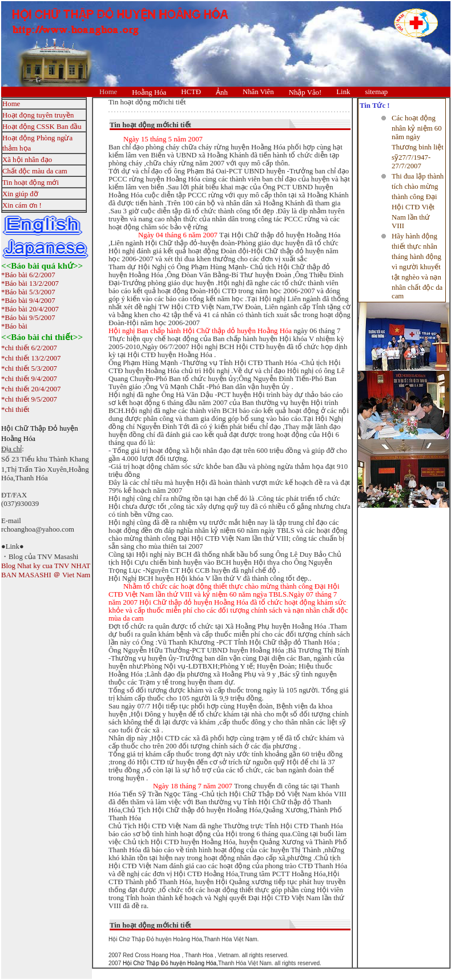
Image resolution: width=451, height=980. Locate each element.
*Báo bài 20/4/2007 (30, 309)
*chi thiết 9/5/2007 (29, 399)
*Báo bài (14, 326)
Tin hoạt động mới (31, 183)
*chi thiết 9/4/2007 (29, 379)
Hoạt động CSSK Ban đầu (42, 127)
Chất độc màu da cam (35, 171)
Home (108, 92)
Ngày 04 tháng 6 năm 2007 (178, 235)
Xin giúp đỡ (20, 194)
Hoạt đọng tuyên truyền (38, 115)
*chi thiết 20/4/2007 (31, 389)
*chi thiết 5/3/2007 (29, 368)
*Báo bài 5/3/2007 (28, 292)
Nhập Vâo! (305, 92)
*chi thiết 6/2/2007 (29, 348)
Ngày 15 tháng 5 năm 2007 (163, 139)
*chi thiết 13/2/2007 (31, 358)
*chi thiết (15, 410)
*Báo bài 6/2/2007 (28, 275)
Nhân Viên (258, 92)
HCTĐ (191, 92)
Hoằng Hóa (149, 92)
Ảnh (222, 92)
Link (343, 92)
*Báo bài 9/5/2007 (28, 318)
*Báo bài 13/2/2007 (30, 284)
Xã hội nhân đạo (27, 160)
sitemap (376, 92)
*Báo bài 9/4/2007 (28, 301)
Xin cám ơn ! (22, 205)
